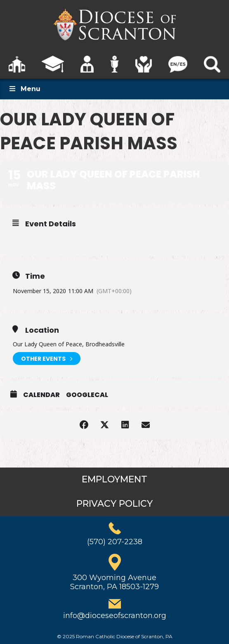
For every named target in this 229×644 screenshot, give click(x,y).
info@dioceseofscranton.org (115, 616)
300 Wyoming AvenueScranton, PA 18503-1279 (114, 582)
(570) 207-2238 (115, 542)
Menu (24, 89)
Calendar (41, 395)
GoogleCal (87, 395)
